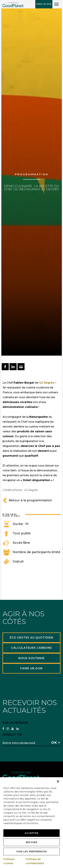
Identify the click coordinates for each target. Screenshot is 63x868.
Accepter (32, 833)
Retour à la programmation (27, 500)
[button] (58, 781)
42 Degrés (47, 383)
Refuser (32, 842)
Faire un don (44, 4)
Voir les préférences (32, 851)
